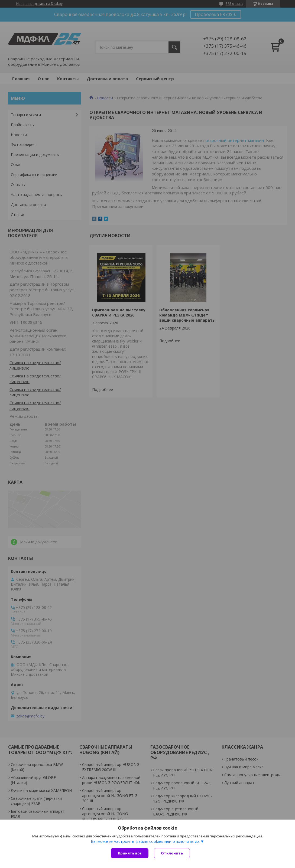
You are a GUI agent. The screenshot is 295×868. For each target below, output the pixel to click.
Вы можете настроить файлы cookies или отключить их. (145, 841)
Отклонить (172, 853)
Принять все (130, 853)
